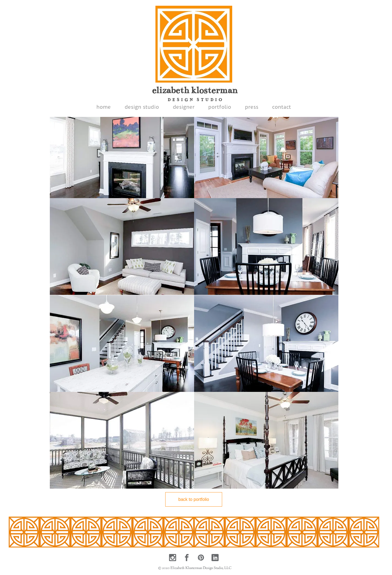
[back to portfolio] (194, 499)
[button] (122, 150)
